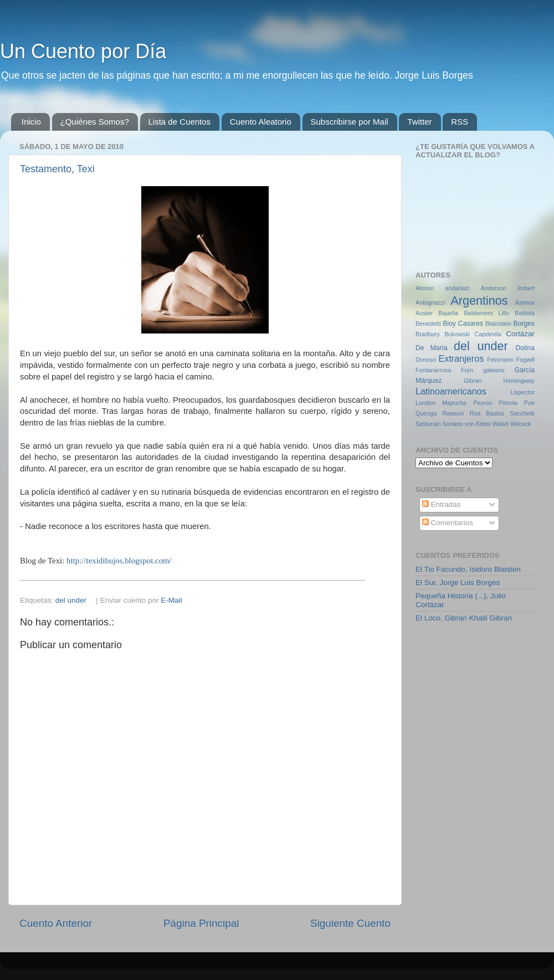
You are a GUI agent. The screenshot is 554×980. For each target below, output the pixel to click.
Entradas (442, 504)
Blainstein (498, 324)
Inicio (31, 122)
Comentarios (448, 523)
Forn (467, 370)
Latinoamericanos (451, 391)
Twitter (419, 122)
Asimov (525, 302)
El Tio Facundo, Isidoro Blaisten (468, 569)
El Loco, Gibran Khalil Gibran (464, 618)
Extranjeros (461, 358)
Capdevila (488, 334)
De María (432, 348)
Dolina (525, 348)
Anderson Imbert (508, 288)
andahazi (457, 288)
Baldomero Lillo (486, 313)
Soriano (453, 424)
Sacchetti (522, 413)
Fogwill (525, 360)
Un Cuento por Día (83, 51)
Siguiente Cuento (350, 923)
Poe (529, 403)
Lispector (522, 392)
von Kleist (478, 424)
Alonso (425, 288)
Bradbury (428, 334)
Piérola (508, 403)
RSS (460, 122)
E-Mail (171, 600)
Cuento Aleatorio (261, 122)
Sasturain (428, 424)
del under (71, 600)
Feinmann (500, 360)
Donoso (426, 360)
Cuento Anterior (56, 923)
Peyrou (483, 403)
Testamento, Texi (57, 169)
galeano (494, 370)
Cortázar (520, 334)
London (425, 403)
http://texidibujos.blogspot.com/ (119, 561)
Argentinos (479, 301)
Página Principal (201, 923)
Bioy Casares (463, 324)
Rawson (453, 413)
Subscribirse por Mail (350, 122)
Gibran (473, 381)
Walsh (501, 424)
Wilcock (520, 424)
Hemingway (519, 381)
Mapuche (454, 403)
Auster (424, 313)
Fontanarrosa (433, 370)
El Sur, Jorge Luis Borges (458, 583)
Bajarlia (448, 313)
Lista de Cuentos (180, 122)
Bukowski (457, 334)
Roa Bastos (487, 413)
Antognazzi (430, 302)
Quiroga (426, 413)
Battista (525, 313)
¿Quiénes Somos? (95, 122)
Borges (524, 324)
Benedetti (428, 324)
